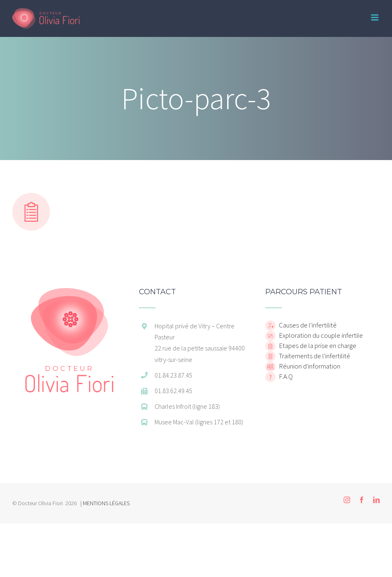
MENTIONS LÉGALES (106, 503)
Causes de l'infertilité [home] (307, 325)
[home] (70, 292)
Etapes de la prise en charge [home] (317, 346)
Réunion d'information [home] (309, 366)
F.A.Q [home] (285, 376)
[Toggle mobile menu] (375, 17)
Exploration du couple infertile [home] (320, 335)
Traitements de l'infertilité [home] (314, 356)
